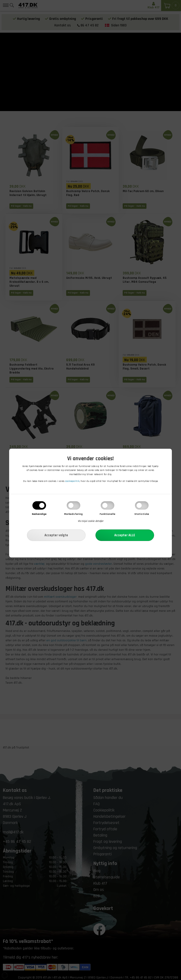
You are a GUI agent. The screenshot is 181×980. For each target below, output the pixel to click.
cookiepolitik (72, 481)
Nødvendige (39, 514)
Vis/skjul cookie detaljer (90, 521)
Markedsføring (73, 514)
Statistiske (142, 514)
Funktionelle (108, 514)
